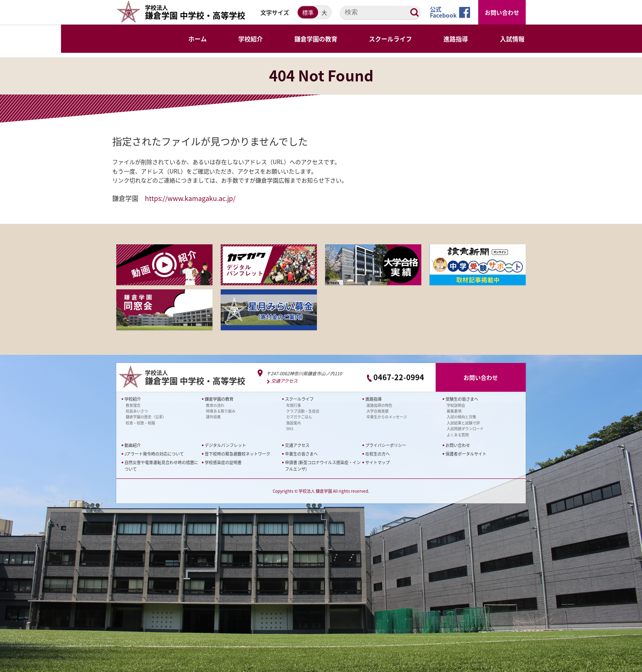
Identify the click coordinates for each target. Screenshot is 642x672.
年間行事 (294, 405)
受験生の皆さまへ (462, 399)
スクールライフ (299, 399)
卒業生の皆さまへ (301, 454)
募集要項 (454, 411)
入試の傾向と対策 (461, 417)
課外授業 (213, 417)
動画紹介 (133, 445)
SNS (290, 429)
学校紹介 (133, 399)
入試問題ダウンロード (465, 429)
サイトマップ (378, 462)
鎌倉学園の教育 (219, 399)
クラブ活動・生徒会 (303, 411)
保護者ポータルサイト (466, 454)
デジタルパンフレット (225, 445)
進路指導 (373, 399)
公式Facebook (443, 12)
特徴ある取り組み (221, 411)
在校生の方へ (378, 454)
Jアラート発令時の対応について (154, 454)
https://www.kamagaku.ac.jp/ (190, 198)
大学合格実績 (378, 411)
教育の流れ (215, 405)
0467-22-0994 (399, 377)
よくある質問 (458, 434)
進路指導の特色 (379, 405)
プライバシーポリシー (386, 445)
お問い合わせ (502, 12)
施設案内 (294, 423)
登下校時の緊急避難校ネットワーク (237, 454)
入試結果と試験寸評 (463, 423)
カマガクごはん (299, 417)
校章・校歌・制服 (140, 423)
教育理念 (133, 405)
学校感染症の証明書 (223, 462)
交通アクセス (284, 381)
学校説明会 (456, 405)
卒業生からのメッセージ (387, 417)
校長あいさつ (137, 411)
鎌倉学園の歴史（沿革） (146, 417)
